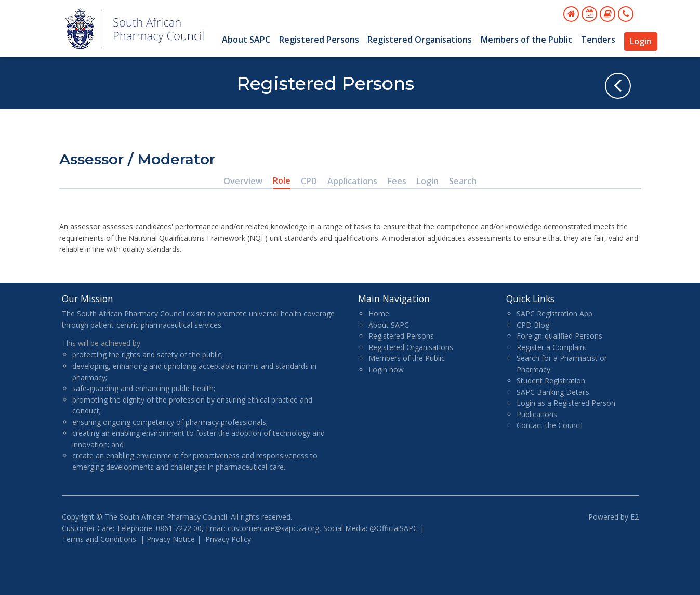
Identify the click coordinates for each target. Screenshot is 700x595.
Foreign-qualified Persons (559, 336)
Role (282, 180)
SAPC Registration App (554, 313)
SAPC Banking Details (553, 392)
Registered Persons (319, 40)
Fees (397, 181)
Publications (537, 414)
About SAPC (246, 40)
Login (641, 41)
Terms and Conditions (99, 539)
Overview (243, 181)
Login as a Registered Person (566, 403)
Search (463, 181)
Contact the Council (550, 425)
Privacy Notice (171, 539)
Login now (386, 370)
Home (379, 313)
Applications (352, 181)
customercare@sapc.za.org (273, 528)
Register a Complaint (552, 347)
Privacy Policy (228, 539)
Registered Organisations (420, 40)
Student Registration (551, 380)
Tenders (598, 40)
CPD (309, 181)
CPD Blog (533, 325)
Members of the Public (526, 40)
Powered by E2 (613, 517)
